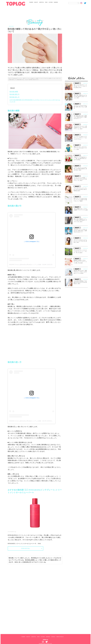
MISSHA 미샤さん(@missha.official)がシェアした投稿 (25, 265)
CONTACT (53, 637)
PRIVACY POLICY (60, 637)
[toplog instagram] (82, 3)
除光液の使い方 (15, 97)
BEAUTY (36, 2)
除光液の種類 (14, 92)
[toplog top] (16, 4)
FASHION (31, 2)
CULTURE (51, 2)
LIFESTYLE (41, 2)
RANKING (56, 2)
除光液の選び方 (15, 94)
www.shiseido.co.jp (12, 532)
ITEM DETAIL (25, 548)
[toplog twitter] (86, 3)
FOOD (46, 2)
